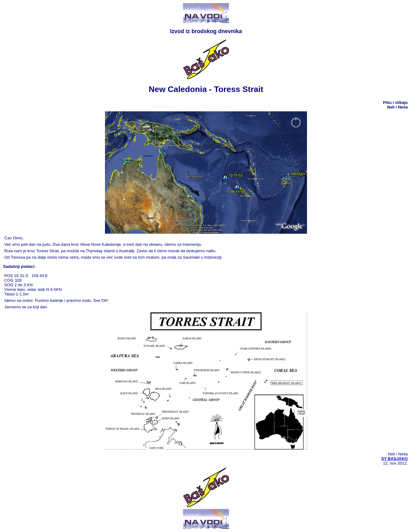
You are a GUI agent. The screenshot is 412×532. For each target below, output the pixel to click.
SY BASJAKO (395, 459)
